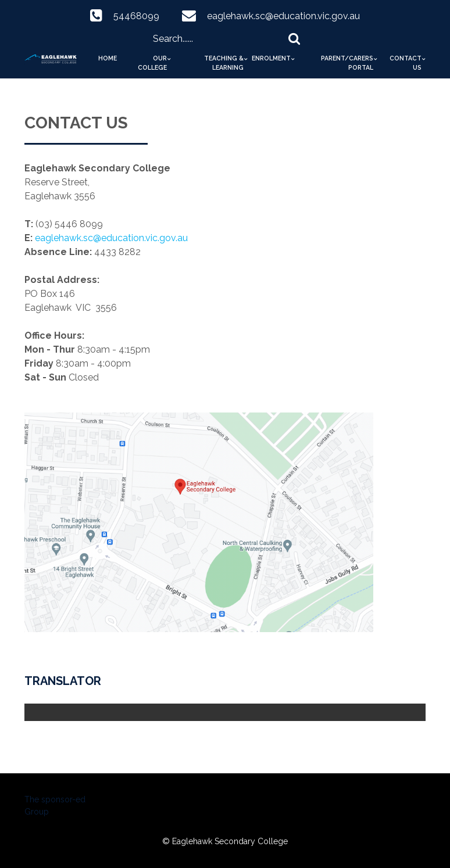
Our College (152, 63)
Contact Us (406, 63)
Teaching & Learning (224, 63)
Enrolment (271, 58)
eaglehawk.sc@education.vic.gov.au (283, 16)
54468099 (136, 16)
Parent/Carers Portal (347, 63)
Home (108, 58)
